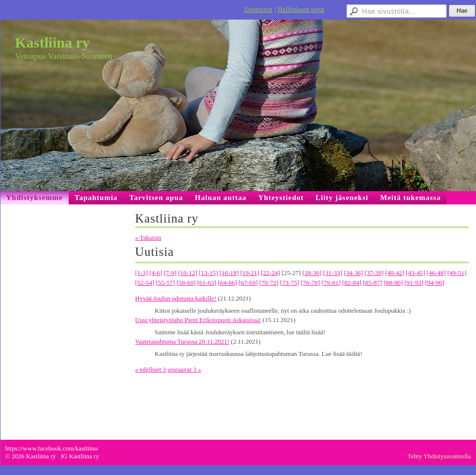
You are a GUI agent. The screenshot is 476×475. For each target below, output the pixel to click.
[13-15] (209, 273)
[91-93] (414, 283)
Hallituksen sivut (301, 10)
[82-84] (352, 283)
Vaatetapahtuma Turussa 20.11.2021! (182, 341)
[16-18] (229, 273)
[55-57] (165, 283)
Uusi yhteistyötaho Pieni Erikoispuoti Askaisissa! (198, 320)
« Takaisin (148, 237)
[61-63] (207, 283)
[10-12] (188, 273)
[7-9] (170, 273)
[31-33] (333, 273)
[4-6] (156, 273)
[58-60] (186, 283)
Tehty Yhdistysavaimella (439, 456)
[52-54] (145, 283)
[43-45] (415, 273)
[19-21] (250, 273)
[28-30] (312, 273)
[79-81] (331, 283)
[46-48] (436, 273)
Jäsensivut (258, 10)
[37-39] (374, 273)
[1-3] (142, 273)
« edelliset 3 (151, 369)
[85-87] (372, 283)
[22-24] (270, 273)
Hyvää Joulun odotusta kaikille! (176, 298)
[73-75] (289, 283)
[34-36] (353, 273)
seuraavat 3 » (185, 369)
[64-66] (228, 283)
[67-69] (248, 283)
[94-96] (435, 283)
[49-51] (457, 273)
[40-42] (395, 273)
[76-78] (311, 283)
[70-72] (269, 283)
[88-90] (393, 283)
